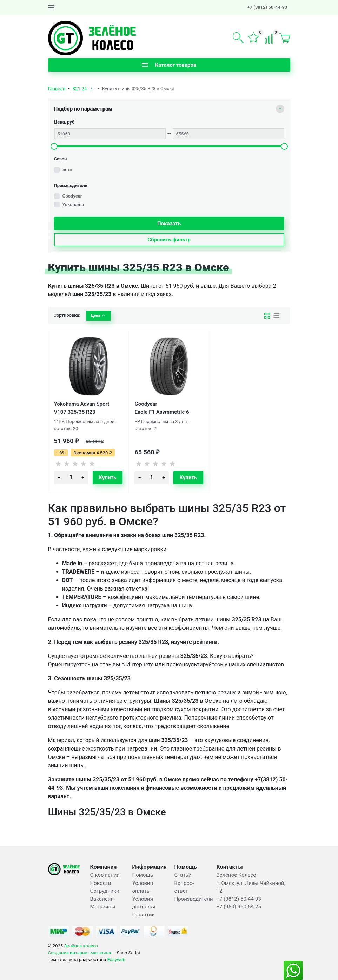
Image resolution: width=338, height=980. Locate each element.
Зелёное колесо (81, 946)
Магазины (103, 907)
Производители (194, 899)
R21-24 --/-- (84, 89)
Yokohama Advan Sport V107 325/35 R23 (82, 407)
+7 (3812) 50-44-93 (267, 7)
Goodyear (72, 196)
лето (67, 170)
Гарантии (144, 915)
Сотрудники (105, 891)
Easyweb (116, 959)
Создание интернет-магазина (80, 953)
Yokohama (73, 204)
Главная (57, 89)
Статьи (183, 875)
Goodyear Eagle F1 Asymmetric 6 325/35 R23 (162, 407)
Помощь (143, 875)
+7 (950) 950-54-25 (239, 907)
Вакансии (102, 899)
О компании (105, 875)
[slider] (54, 146)
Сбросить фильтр (169, 240)
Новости (101, 883)
